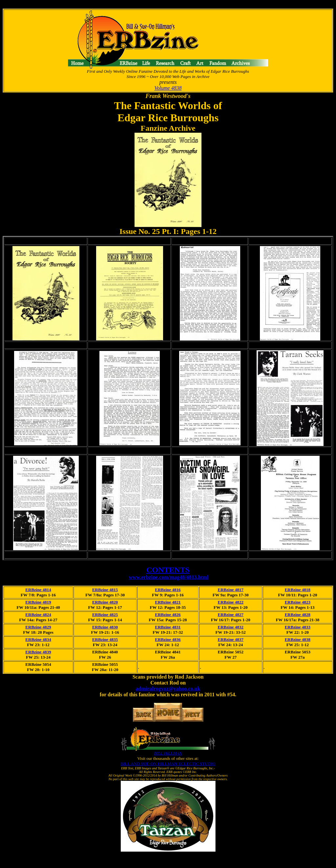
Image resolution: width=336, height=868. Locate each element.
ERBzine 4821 (168, 602)
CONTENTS (168, 570)
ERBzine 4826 (168, 615)
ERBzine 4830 (105, 627)
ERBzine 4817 (231, 590)
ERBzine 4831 (168, 627)
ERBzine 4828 (298, 615)
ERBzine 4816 (168, 590)
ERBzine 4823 (298, 602)
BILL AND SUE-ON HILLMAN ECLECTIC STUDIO (168, 764)
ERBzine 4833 (298, 627)
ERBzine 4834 (38, 639)
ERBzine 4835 (105, 639)
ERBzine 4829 (38, 627)
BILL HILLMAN (168, 753)
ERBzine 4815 (105, 590)
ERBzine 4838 (298, 639)
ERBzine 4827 (231, 615)
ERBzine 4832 (231, 627)
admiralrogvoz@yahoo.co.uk (168, 689)
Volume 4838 (168, 88)
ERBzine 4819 (38, 602)
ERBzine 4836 (168, 639)
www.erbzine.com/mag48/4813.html (168, 577)
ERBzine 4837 (231, 639)
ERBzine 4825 (105, 615)
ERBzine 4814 (38, 590)
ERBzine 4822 (231, 602)
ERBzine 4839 (38, 652)
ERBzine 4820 (105, 602)
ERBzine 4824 (38, 615)
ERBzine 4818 (298, 590)
